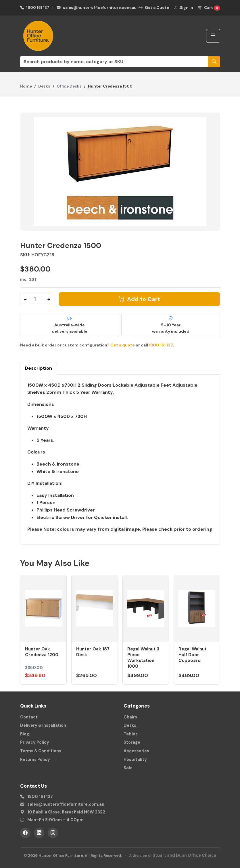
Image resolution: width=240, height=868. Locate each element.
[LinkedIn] (39, 833)
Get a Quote (154, 8)
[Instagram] (53, 833)
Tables (131, 734)
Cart (209, 8)
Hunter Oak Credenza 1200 (42, 652)
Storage (132, 742)
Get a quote (123, 345)
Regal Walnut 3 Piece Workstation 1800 (143, 657)
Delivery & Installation (43, 725)
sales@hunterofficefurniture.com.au (97, 8)
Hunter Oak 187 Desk (93, 652)
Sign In (184, 8)
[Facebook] (25, 833)
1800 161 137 (35, 8)
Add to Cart (139, 299)
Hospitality (135, 759)
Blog (25, 734)
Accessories (136, 751)
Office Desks (69, 86)
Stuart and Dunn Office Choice (185, 855)
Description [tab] (39, 368)
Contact (29, 717)
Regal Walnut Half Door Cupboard (193, 655)
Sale (128, 768)
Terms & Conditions (41, 751)
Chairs (130, 717)
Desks (44, 86)
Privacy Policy (35, 742)
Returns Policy (35, 759)
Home (26, 86)
